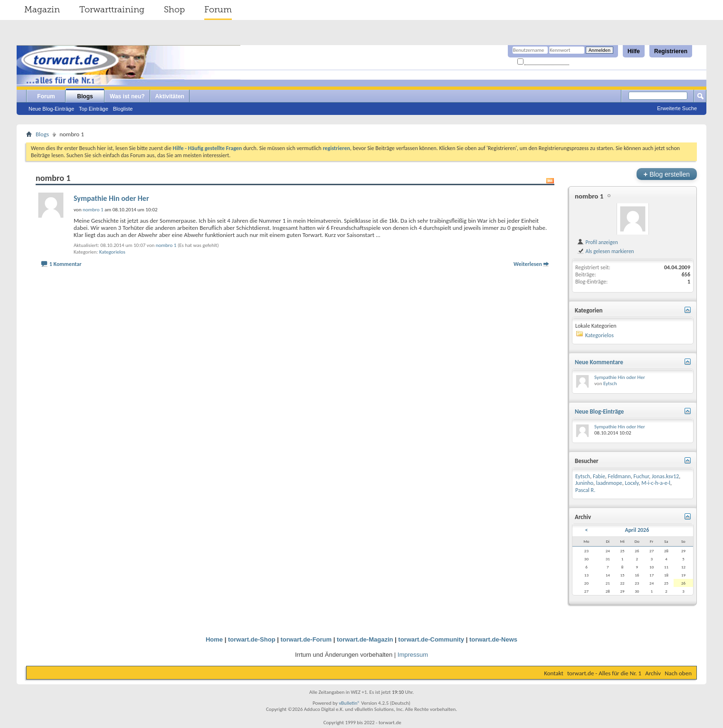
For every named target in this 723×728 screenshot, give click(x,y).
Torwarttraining (112, 9)
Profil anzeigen (597, 242)
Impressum (413, 655)
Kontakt (554, 673)
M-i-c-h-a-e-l (656, 483)
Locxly (632, 483)
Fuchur (642, 476)
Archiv (653, 673)
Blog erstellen (667, 174)
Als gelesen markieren (605, 251)
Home (214, 639)
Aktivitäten (170, 96)
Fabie (599, 476)
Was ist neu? (127, 96)
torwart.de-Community (431, 639)
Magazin (42, 9)
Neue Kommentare (599, 362)
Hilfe (634, 51)
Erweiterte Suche (677, 108)
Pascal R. (585, 490)
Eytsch (610, 383)
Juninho (584, 483)
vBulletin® (349, 703)
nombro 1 (166, 245)
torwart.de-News (493, 639)
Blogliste (123, 109)
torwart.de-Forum (306, 639)
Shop (174, 9)
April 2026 (637, 530)
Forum (218, 9)
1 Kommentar (66, 264)
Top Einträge (94, 109)
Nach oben (678, 673)
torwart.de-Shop (252, 639)
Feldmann (619, 476)
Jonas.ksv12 (665, 476)
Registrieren (671, 51)
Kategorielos (112, 252)
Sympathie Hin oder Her (111, 198)
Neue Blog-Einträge (51, 109)
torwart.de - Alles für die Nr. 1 (604, 673)
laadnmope (609, 483)
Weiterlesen (528, 264)
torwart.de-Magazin (365, 639)
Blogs (85, 96)
